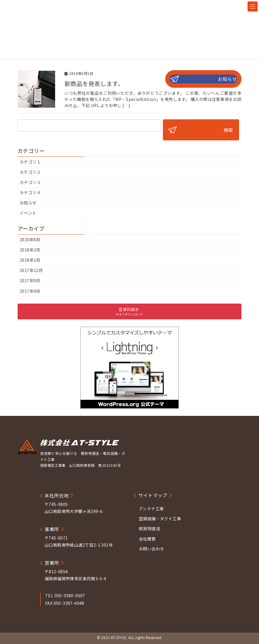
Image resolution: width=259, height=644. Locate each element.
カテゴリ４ (30, 192)
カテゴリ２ (30, 172)
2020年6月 (30, 240)
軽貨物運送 (149, 528)
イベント (28, 213)
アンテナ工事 (151, 509)
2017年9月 (30, 280)
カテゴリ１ (30, 162)
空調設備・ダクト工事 (160, 519)
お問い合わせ (151, 549)
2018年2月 (30, 250)
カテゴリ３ (30, 182)
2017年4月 (30, 291)
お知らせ (227, 79)
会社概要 (147, 539)
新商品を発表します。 (94, 83)
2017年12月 (31, 270)
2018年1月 (30, 260)
